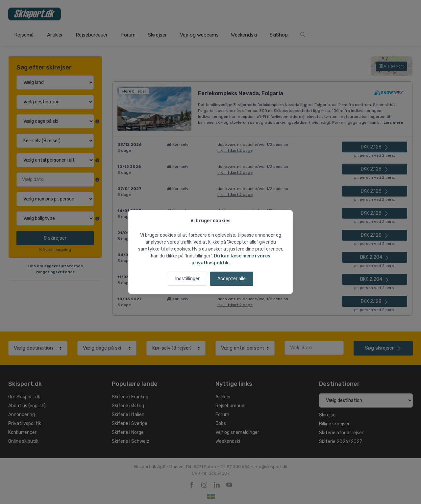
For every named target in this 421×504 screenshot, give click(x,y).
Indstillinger (187, 279)
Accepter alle (232, 279)
